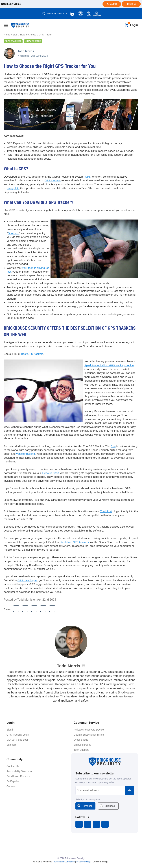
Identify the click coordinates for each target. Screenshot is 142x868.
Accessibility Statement (19, 771)
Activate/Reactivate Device (89, 730)
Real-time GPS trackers (75, 542)
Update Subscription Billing (89, 735)
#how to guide (33, 41)
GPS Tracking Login (18, 735)
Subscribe (129, 790)
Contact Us (13, 766)
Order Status (81, 740)
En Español (13, 781)
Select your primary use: (88, 799)
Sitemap (11, 745)
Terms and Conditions (64, 862)
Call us (113, 4)
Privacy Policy (83, 862)
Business (110, 806)
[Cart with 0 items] (127, 25)
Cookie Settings (100, 862)
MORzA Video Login (18, 740)
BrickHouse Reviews (18, 776)
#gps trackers (13, 41)
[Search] (120, 25)
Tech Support (81, 750)
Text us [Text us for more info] (133, 4)
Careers (11, 786)
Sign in (10, 730)
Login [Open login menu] (134, 25)
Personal (87, 806)
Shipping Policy (82, 745)
